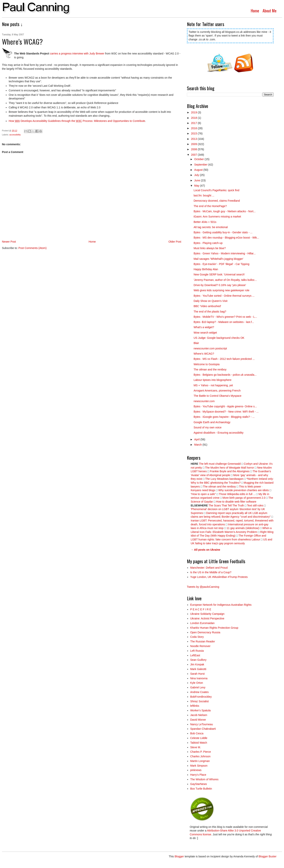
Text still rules (256, 505)
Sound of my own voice (208, 427)
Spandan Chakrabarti (203, 729)
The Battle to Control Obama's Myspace (218, 396)
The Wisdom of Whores (204, 779)
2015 (194, 133)
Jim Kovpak (197, 664)
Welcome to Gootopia (207, 364)
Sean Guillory (198, 660)
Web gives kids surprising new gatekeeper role (222, 290)
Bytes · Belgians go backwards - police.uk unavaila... (225, 375)
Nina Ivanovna (199, 678)
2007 (194, 155)
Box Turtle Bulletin (201, 789)
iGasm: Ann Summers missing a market (217, 217)
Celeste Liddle (199, 738)
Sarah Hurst (197, 674)
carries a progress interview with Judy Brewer (77, 54)
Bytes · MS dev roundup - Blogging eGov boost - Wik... (226, 238)
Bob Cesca (197, 733)
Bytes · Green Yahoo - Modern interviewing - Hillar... (225, 253)
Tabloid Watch (199, 743)
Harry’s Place (198, 775)
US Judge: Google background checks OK (219, 338)
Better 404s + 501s (205, 222)
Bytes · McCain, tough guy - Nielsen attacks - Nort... (225, 211)
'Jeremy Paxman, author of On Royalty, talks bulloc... (225, 280)
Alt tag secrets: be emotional (211, 227)
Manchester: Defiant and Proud (209, 568)
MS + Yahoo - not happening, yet (213, 385)
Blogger (179, 856)
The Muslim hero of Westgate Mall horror (229, 468)
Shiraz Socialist (199, 701)
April (197, 439)
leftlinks (195, 706)
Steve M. (195, 747)
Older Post (175, 242)
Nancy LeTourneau (202, 724)
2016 (194, 128)
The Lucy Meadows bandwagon (224, 479)
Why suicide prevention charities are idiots (244, 490)
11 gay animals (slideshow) (243, 528)
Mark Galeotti (198, 669)
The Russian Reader (203, 641)
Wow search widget (205, 333)
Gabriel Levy (198, 687)
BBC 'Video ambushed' (207, 306)
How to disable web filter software (236, 502)
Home (255, 11)
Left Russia (197, 651)
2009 (194, 144)
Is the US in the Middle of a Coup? (211, 572)
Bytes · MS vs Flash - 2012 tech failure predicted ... (224, 359)
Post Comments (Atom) (33, 248)
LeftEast (195, 655)
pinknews (196, 770)
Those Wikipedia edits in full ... (237, 494)
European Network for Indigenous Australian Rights (221, 605)
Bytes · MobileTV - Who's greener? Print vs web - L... (225, 317)
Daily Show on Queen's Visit (211, 301)
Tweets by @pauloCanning (203, 587)
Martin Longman (200, 761)
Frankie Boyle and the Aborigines (230, 471)
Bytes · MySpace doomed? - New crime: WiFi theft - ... (226, 412)
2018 (194, 118)
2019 (194, 112)
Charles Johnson (200, 756)
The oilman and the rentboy (210, 369)
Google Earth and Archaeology (212, 422)
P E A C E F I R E (201, 609)
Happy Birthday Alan (206, 269)
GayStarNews (198, 784)
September (201, 165)
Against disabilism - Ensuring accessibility (219, 433)
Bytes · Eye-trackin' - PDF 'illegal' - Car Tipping (222, 264)
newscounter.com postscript (210, 348)
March (198, 445)
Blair (196, 343)
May (197, 186)
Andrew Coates (199, 692)
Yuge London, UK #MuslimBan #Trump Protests (219, 577)
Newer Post (9, 242)
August (199, 170)
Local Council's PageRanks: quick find (217, 190)
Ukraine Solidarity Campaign (207, 614)
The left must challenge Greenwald (220, 464)
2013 (194, 139)
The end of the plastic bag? (210, 312)
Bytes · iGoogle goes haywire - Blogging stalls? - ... (224, 417)
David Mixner (198, 720)
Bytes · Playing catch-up (208, 243)
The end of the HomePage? (210, 206)
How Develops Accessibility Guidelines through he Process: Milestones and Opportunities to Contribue (77, 121)
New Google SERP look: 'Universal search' (219, 274)
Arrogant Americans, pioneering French (217, 391)
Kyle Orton (197, 683)
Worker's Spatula (200, 710)
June (198, 180)
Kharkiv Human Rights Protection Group (214, 628)
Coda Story (197, 637)
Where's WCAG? (204, 354)
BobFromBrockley (201, 697)
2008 (194, 149)
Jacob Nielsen (199, 715)
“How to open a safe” (203, 494)
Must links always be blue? (210, 248)
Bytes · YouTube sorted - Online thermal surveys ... (224, 296)
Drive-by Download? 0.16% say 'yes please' (220, 285)
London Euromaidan (202, 623)
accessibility (15, 135)
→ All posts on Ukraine (206, 550)
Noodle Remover (200, 646)
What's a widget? (204, 327)
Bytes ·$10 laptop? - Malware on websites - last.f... (224, 322)
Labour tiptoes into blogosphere (213, 380)
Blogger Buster (267, 856)
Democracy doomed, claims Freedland (217, 201)
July (197, 175)
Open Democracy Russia (205, 632)
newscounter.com (204, 401)
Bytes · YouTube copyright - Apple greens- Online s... (225, 406)
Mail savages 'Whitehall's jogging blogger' (219, 259)
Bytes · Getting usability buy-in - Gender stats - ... (223, 232)
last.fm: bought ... (204, 195)
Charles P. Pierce (200, 752)
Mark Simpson (199, 766)
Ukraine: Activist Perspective (207, 618)
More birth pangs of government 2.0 (244, 498)
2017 (194, 123)
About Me (270, 11)
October (199, 159)
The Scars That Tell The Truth (226, 505)
